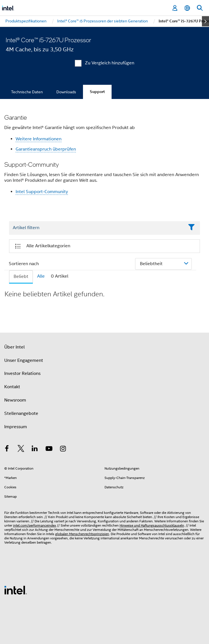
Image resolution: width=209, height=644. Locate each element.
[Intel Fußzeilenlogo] (16, 590)
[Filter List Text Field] (97, 228)
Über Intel (14, 347)
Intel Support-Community (42, 192)
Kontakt (12, 387)
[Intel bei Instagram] (63, 449)
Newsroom (15, 400)
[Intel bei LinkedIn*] (35, 449)
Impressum (16, 427)
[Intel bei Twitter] (21, 449)
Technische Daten (27, 92)
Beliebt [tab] (21, 276)
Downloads (66, 92)
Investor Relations (22, 373)
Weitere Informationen (39, 139)
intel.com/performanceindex (35, 525)
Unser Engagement (24, 360)
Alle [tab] (41, 276)
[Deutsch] (187, 8)
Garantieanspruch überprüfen (46, 149)
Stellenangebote (21, 413)
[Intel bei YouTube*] (49, 449)
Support (97, 92)
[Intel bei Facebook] (7, 449)
